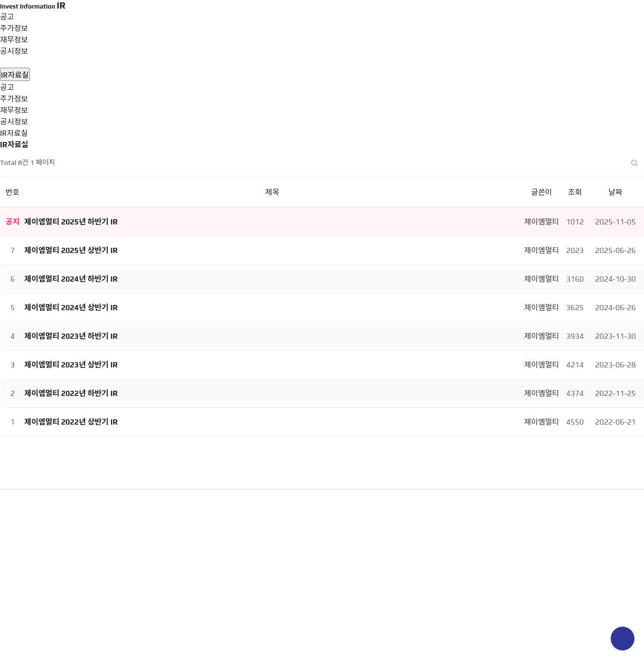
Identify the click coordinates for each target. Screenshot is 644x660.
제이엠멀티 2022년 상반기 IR (71, 422)
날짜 (615, 192)
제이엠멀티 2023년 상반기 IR (71, 365)
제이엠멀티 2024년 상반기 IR (71, 308)
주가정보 (14, 99)
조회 (575, 192)
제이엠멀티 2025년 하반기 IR (71, 222)
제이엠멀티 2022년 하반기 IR (71, 393)
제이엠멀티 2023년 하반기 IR (71, 336)
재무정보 (14, 110)
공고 (7, 87)
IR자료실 (14, 63)
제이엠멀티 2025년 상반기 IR (71, 250)
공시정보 (14, 51)
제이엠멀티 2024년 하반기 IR (71, 279)
